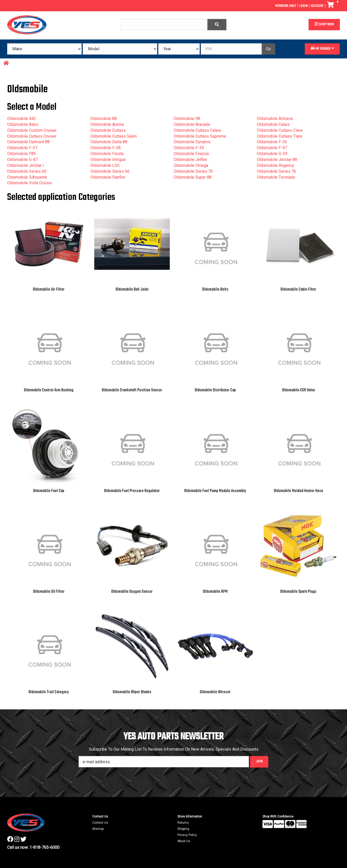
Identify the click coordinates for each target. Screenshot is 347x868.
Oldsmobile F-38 (106, 148)
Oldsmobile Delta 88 (109, 142)
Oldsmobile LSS (105, 165)
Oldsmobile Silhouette (27, 177)
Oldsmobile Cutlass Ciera (280, 130)
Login (303, 6)
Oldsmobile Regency (276, 165)
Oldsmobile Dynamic (192, 142)
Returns (183, 823)
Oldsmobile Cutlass (108, 130)
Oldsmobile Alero (23, 124)
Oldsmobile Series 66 (110, 171)
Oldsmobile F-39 (189, 148)
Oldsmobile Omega (191, 165)
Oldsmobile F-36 (272, 142)
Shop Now (324, 24)
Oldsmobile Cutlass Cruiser (32, 136)
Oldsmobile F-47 (272, 148)
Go (269, 49)
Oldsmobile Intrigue (108, 160)
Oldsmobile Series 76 (276, 171)
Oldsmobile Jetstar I (26, 165)
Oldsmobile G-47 (22, 160)
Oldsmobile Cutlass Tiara (279, 136)
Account (317, 6)
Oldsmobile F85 (22, 154)
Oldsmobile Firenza (191, 154)
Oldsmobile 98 (187, 119)
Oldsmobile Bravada (192, 124)
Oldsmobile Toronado (276, 177)
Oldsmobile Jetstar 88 (277, 160)
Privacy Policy (187, 835)
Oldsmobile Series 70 (193, 171)
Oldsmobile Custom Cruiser (32, 130)
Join (259, 762)
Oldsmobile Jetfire (190, 160)
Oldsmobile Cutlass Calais (197, 130)
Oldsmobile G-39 (272, 154)
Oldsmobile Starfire (108, 177)
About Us (184, 841)
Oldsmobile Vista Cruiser (30, 183)
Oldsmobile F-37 (22, 148)
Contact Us (100, 823)
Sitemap (98, 829)
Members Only (286, 6)
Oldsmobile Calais (273, 124)
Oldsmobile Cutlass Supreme (200, 136)
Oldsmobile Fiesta (107, 154)
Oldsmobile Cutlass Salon (114, 136)
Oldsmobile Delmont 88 (28, 142)
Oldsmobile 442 (22, 119)
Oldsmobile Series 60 (27, 171)
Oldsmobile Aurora (107, 124)
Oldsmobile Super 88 (193, 177)
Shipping (183, 829)
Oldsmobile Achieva (275, 119)
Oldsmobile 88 (104, 119)
